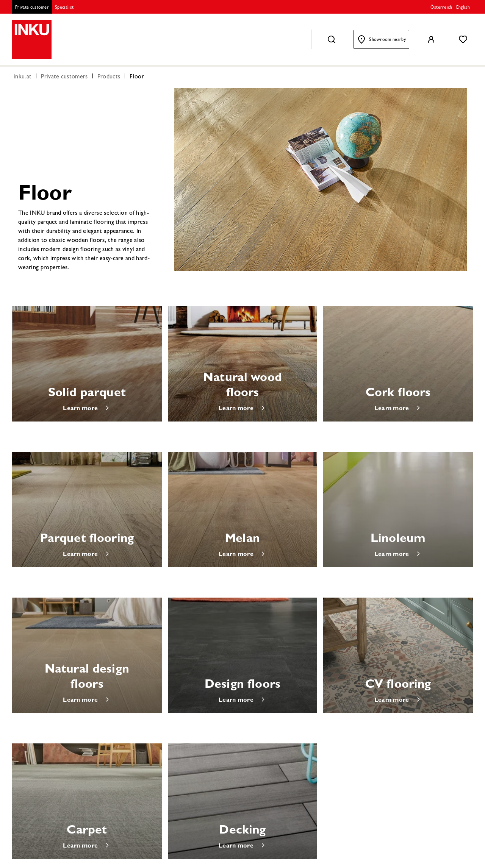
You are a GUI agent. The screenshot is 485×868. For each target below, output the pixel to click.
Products (109, 77)
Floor (137, 77)
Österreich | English (450, 8)
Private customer (32, 8)
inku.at (23, 77)
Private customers (64, 77)
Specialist (64, 8)
